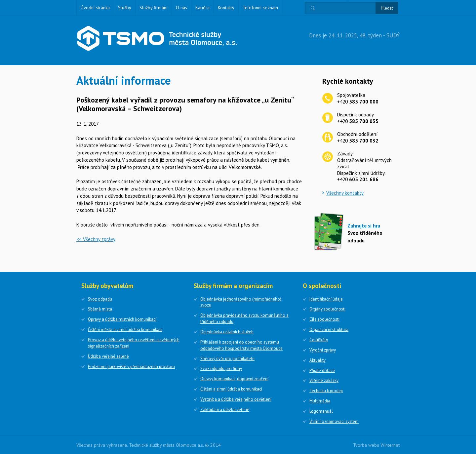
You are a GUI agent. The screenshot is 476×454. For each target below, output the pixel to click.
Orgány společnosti (327, 309)
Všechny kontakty (345, 193)
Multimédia (320, 401)
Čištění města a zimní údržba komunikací (125, 330)
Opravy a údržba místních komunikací (122, 319)
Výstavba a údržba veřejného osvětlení (236, 399)
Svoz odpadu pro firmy (221, 369)
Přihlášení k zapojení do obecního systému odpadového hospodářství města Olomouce (241, 345)
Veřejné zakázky (324, 380)
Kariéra (202, 8)
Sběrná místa (100, 309)
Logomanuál (321, 411)
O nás (181, 8)
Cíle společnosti (324, 319)
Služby (125, 8)
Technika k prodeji (326, 391)
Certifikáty (319, 340)
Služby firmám (154, 8)
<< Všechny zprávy (96, 239)
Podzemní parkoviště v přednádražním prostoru (131, 367)
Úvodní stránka (95, 8)
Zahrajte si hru (364, 226)
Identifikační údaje (326, 299)
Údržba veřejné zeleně (108, 356)
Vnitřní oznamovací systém (334, 421)
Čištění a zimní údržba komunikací (231, 389)
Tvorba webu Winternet (376, 445)
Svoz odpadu (100, 299)
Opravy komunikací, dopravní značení (234, 379)
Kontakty (226, 8)
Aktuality (317, 360)
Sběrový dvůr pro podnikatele (227, 359)
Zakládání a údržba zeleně (225, 410)
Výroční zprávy (323, 350)
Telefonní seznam (260, 8)
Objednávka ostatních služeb (227, 332)
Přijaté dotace (322, 371)
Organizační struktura (329, 330)
